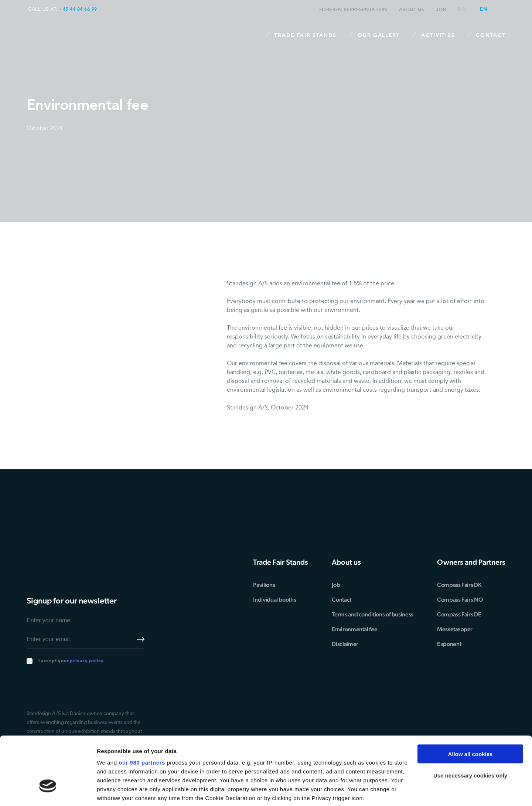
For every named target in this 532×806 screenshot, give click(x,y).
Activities (433, 35)
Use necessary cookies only (470, 723)
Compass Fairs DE (459, 614)
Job (441, 9)
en (483, 9)
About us (412, 9)
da (461, 9)
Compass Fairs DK (459, 585)
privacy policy (87, 661)
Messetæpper (455, 629)
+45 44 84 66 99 (78, 9)
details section (355, 763)
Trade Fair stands (300, 35)
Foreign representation (353, 9)
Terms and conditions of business (373, 614)
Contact (486, 35)
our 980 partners (142, 710)
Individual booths (275, 600)
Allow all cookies (470, 701)
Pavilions (265, 585)
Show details (114, 791)
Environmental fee (355, 629)
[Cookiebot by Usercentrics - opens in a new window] (48, 792)
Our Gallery (374, 35)
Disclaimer (346, 644)
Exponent (449, 644)
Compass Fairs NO (460, 600)
